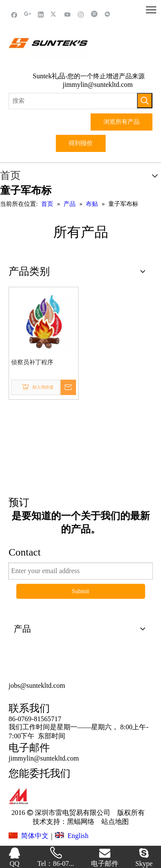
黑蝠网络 (81, 822)
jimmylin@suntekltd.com (98, 85)
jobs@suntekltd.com (37, 685)
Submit (80, 591)
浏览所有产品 (122, 122)
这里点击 (81, 453)
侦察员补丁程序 (32, 362)
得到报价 (81, 143)
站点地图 (114, 822)
